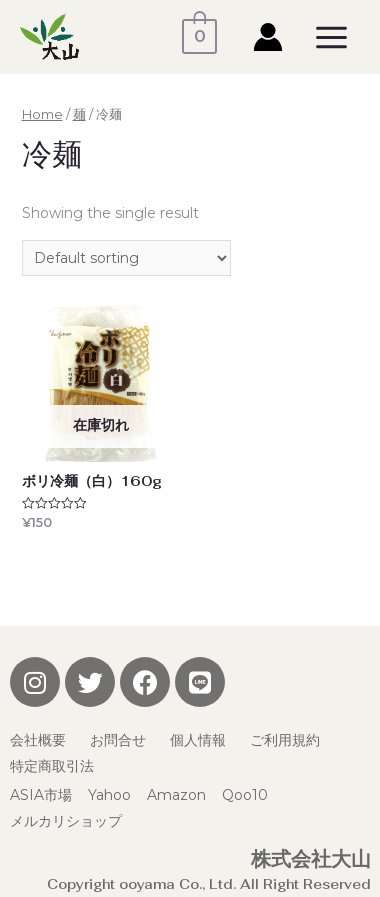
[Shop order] (126, 258)
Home (42, 114)
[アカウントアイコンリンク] (268, 37)
